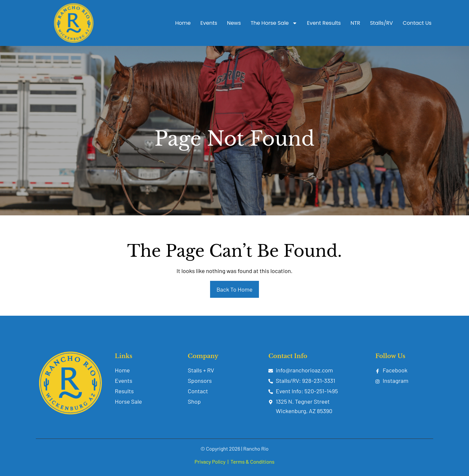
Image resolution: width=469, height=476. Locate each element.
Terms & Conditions (253, 462)
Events (209, 23)
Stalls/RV (381, 23)
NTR (355, 23)
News (234, 23)
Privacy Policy (210, 462)
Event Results (324, 23)
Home (183, 23)
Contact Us (417, 23)
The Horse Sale (274, 23)
